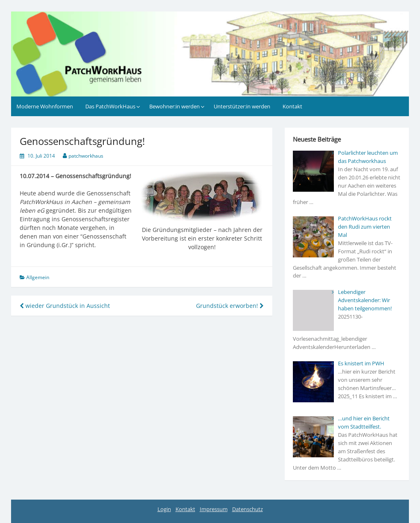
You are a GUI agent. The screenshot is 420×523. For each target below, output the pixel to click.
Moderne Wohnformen (45, 106)
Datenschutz (248, 509)
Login (164, 509)
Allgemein (38, 277)
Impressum (214, 509)
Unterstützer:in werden (242, 106)
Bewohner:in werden (175, 106)
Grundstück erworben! (230, 306)
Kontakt (292, 106)
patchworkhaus (86, 156)
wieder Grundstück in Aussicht (65, 306)
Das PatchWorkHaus (110, 106)
